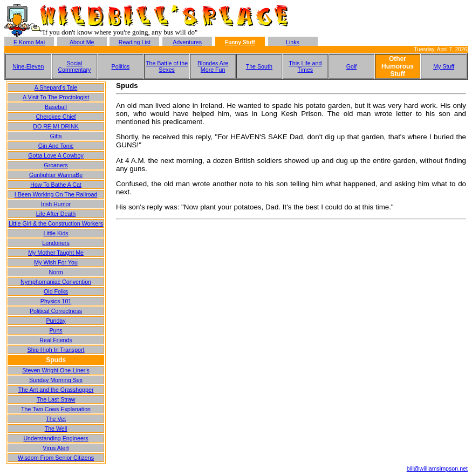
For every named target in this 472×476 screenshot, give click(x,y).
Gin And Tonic (56, 146)
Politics (121, 66)
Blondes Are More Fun (213, 66)
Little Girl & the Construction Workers (56, 223)
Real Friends (56, 340)
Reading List (135, 42)
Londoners (56, 243)
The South (259, 66)
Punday (56, 321)
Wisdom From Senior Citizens (56, 458)
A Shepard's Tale (56, 87)
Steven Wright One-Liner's (56, 370)
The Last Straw (56, 399)
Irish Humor (56, 204)
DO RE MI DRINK (56, 126)
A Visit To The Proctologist (56, 97)
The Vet (56, 419)
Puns (56, 330)
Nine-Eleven (28, 66)
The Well (56, 429)
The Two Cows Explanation (56, 409)
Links (293, 42)
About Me (82, 42)
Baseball (56, 107)
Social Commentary (74, 66)
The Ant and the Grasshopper (56, 390)
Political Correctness (56, 311)
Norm (56, 272)
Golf (352, 66)
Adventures (187, 42)
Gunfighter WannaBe (56, 175)
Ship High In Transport (56, 350)
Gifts (56, 136)
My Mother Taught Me (56, 253)
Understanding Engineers (56, 438)
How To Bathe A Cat (56, 185)
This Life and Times (305, 66)
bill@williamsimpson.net (437, 468)
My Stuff (444, 66)
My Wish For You (56, 262)
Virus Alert (56, 448)
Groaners (56, 165)
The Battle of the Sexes (167, 66)
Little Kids (56, 233)
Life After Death (56, 214)
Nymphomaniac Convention (56, 282)
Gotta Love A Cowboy (56, 155)
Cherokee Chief (56, 117)
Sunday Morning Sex (56, 380)
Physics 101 (56, 301)
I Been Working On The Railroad (56, 194)
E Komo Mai (29, 42)
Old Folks (56, 291)
